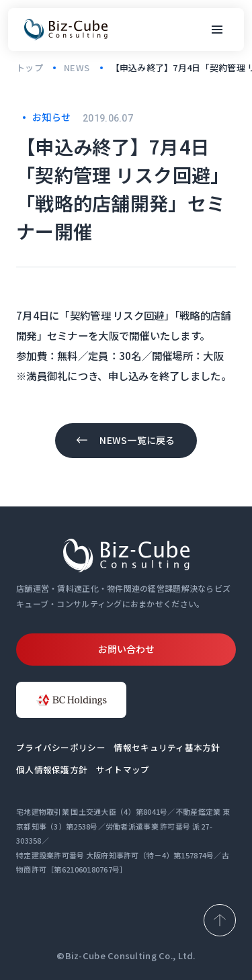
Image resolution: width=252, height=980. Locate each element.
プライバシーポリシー (61, 747)
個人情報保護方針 (52, 769)
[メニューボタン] (217, 30)
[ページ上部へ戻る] (220, 920)
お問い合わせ (126, 649)
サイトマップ (123, 769)
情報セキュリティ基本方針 (167, 747)
